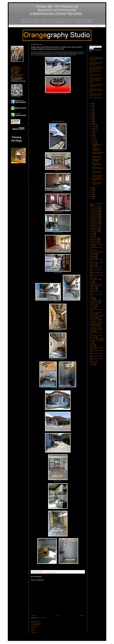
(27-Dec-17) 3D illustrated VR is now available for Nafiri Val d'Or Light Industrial (96, 86)
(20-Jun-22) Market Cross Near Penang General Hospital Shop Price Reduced (96, 64)
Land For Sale (93, 306)
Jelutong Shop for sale (95, 302)
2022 (92, 111)
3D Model (92, 235)
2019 (92, 116)
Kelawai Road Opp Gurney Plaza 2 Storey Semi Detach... (97, 180)
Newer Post (34, 615)
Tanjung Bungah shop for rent (97, 359)
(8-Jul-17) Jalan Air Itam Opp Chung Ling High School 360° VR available (96, 90)
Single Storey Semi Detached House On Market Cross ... (96, 150)
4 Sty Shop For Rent (95, 238)
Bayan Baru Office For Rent (96, 260)
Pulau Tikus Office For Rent (96, 339)
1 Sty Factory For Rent (95, 207)
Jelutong (92, 298)
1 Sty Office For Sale (95, 213)
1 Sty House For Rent (38, 572)
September (94, 130)
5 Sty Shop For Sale (95, 243)
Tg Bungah (93, 363)
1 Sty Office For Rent (95, 211)
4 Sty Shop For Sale (95, 240)
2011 (92, 193)
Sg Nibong (93, 345)
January (94, 143)
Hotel (92, 297)
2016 (92, 121)
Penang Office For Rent (95, 321)
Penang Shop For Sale (95, 329)
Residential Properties (33, 26)
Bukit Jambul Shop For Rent (96, 270)
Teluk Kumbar (93, 361)
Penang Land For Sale (95, 319)
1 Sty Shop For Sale (95, 216)
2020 (92, 114)
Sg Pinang (93, 347)
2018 (92, 118)
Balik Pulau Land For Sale (96, 252)
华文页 (33, 629)
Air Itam (92, 246)
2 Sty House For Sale (95, 224)
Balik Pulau (93, 250)
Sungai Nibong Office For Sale (97, 351)
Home (58, 615)
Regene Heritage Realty (95, 26)
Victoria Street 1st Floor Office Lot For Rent (96, 157)
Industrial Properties (57, 26)
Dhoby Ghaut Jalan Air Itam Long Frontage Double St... (97, 154)
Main (11, 26)
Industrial (34, 628)
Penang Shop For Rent (95, 327)
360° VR (85, 26)
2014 (92, 187)
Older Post (82, 615)
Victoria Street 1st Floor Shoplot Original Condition (96, 146)
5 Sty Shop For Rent (95, 241)
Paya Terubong (94, 314)
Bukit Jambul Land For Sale (96, 267)
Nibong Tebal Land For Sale (96, 309)
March (93, 139)
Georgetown (53, 572)
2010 (92, 195)
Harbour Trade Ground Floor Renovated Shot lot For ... (97, 169)
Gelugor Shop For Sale (95, 284)
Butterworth (93, 278)
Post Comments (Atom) (41, 618)
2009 (92, 196)
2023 (92, 109)
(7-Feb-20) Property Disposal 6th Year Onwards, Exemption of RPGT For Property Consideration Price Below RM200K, (96, 70)
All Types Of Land (68, 26)
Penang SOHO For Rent (95, 335)
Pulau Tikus (93, 337)
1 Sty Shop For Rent (95, 214)
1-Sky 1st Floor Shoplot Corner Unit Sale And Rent (96, 173)
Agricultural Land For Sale (96, 244)
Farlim (92, 281)
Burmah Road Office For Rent (97, 272)
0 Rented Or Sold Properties (96, 204)
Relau (92, 342)
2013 (92, 189)
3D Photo (92, 237)
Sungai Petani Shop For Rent (96, 356)
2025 (92, 105)
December (94, 125)
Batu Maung (93, 257)
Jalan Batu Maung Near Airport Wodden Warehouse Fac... (96, 161)
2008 (92, 198)
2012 (92, 191)
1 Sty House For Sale (47, 572)
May (93, 136)
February (94, 141)
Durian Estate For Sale (95, 279)
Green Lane (93, 290)
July (93, 132)
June (93, 134)
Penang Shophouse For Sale (96, 333)
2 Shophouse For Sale (95, 218)
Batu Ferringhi (93, 253)
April (93, 137)
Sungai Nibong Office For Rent (97, 348)
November (94, 127)
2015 (92, 123)
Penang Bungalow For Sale (96, 315)
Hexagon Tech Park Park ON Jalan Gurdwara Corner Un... (97, 184)
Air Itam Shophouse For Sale (96, 247)
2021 (92, 112)
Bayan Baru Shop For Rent (96, 262)
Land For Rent (93, 305)
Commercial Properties (20, 26)
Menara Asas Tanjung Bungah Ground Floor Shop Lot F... (97, 165)
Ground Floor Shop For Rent (96, 291)
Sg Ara (92, 343)
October (94, 128)
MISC (33, 631)
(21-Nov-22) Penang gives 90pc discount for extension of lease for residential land (96, 59)
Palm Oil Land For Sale (95, 312)
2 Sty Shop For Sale (95, 229)
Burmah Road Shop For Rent (96, 275)
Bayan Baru (93, 258)
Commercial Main (36, 621)
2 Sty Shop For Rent (95, 227)
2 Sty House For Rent (95, 222)
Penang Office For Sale (95, 323)
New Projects (78, 26)
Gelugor (92, 283)
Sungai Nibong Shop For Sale (97, 353)
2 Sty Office (93, 225)
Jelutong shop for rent (95, 300)
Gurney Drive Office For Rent (96, 294)
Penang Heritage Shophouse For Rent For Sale (96, 317)
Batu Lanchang (94, 255)
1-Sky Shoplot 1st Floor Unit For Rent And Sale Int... (97, 176)
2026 (92, 103)
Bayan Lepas (93, 264)
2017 (92, 120)
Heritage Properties (45, 26)
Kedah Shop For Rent (95, 303)
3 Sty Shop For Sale (95, 232)
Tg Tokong (93, 365)
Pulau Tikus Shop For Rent (96, 340)
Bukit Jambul (93, 265)
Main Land (93, 308)
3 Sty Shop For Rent (95, 230)
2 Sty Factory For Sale (95, 221)
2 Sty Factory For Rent (95, 219)
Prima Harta (35, 632)
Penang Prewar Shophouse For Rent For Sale (96, 325)
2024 (92, 107)
